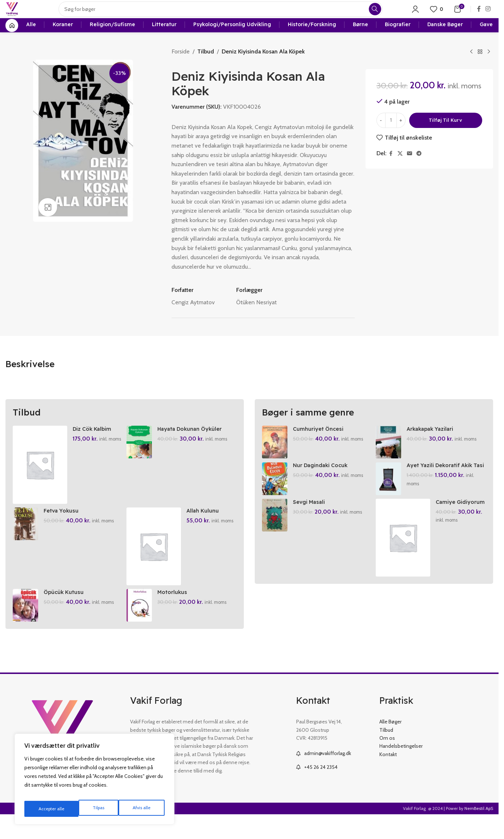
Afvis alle (87, 809)
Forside (181, 68)
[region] (94, 782)
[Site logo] (19, 16)
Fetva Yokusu (63, 530)
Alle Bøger (390, 745)
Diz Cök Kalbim (94, 445)
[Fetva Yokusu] (25, 544)
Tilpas (43, 809)
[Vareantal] (391, 137)
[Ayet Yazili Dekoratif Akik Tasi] (390, 498)
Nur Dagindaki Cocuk (323, 485)
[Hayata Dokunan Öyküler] (141, 458)
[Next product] (489, 68)
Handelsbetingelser (401, 770)
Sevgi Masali (311, 525)
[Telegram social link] (419, 170)
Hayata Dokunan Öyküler (195, 445)
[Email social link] (410, 170)
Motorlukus (176, 615)
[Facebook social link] (479, 16)
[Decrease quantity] (381, 137)
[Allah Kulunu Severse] (155, 566)
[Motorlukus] (141, 629)
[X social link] (400, 170)
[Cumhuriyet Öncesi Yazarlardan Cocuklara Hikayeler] (275, 458)
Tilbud (205, 68)
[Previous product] (471, 68)
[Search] (227, 16)
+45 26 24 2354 (321, 790)
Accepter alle (138, 809)
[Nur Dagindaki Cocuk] (275, 498)
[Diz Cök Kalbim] (40, 481)
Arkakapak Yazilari (434, 445)
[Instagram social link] (488, 16)
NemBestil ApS (479, 832)
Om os (387, 762)
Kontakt (388, 778)
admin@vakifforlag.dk (328, 777)
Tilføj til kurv (445, 136)
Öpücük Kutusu (66, 615)
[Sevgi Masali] (275, 538)
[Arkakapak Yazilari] (390, 458)
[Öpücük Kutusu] (25, 629)
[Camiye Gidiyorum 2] (405, 561)
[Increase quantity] (401, 137)
